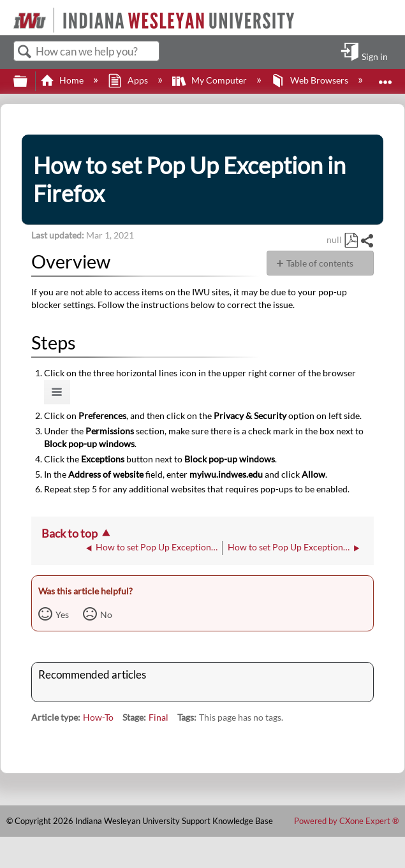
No (106, 614)
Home (63, 80)
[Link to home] (8, 13)
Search (25, 52)
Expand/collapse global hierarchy (29, 82)
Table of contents (320, 263)
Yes (62, 614)
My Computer (210, 80)
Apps (129, 80)
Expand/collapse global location (385, 77)
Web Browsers (311, 80)
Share (367, 241)
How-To (98, 717)
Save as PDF (351, 241)
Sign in (375, 56)
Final (158, 717)
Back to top (70, 533)
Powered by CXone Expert (346, 821)
